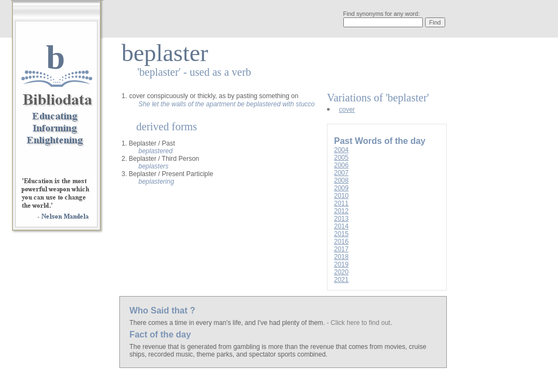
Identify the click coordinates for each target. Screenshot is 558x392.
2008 (341, 180)
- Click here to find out (358, 323)
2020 (341, 272)
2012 (341, 211)
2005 (341, 158)
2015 (341, 234)
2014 (341, 226)
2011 (341, 203)
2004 (341, 150)
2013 (341, 219)
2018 (341, 257)
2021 (341, 280)
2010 (341, 196)
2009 (341, 188)
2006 (341, 165)
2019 (341, 264)
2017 (341, 249)
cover (347, 110)
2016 (341, 242)
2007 (341, 173)
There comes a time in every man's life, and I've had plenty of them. (228, 323)
